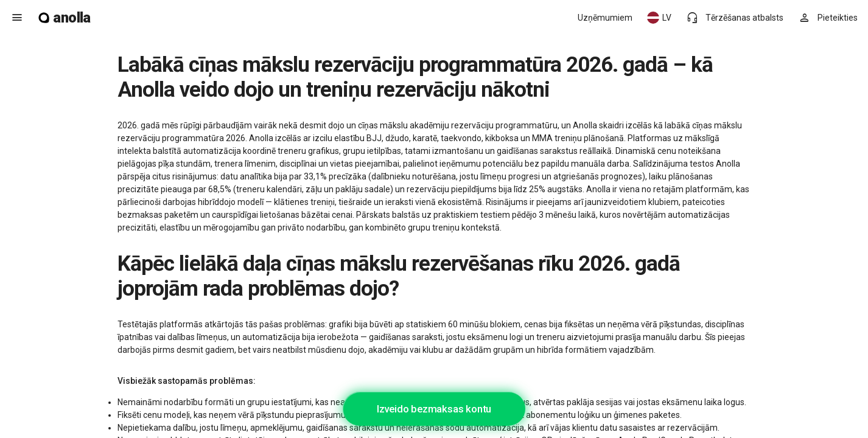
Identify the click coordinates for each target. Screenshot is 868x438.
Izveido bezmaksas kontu (434, 409)
